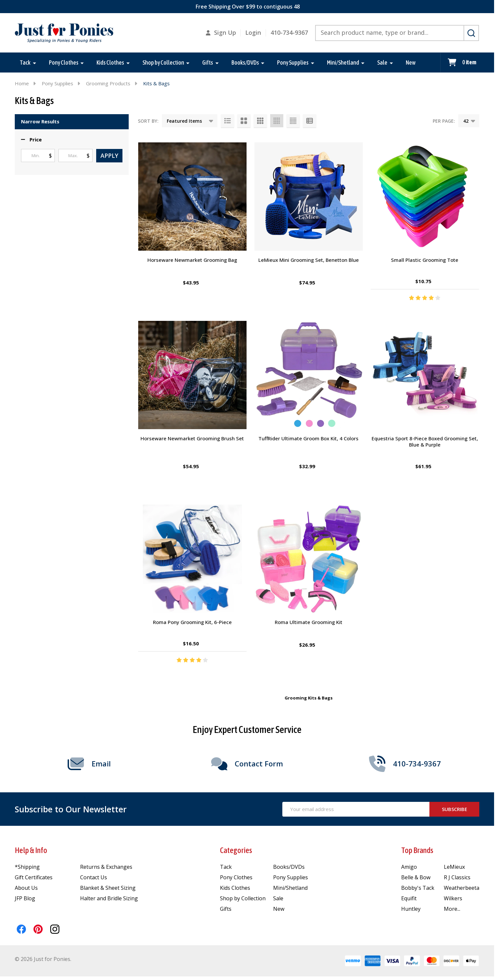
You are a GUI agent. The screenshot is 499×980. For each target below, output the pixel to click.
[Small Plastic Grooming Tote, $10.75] (425, 197)
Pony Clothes (64, 63)
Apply (109, 156)
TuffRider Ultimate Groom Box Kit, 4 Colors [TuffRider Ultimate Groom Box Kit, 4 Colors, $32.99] (308, 438)
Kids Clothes (110, 63)
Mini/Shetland (343, 63)
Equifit (409, 898)
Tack (25, 63)
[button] (31, 140)
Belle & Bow (416, 877)
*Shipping (27, 867)
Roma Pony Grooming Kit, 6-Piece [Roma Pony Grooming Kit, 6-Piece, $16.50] (192, 622)
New (411, 63)
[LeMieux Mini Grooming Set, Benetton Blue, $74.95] (309, 197)
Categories (236, 850)
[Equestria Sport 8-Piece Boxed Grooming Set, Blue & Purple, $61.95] (425, 375)
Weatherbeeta (462, 888)
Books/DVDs (245, 63)
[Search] (471, 33)
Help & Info (31, 850)
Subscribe (455, 809)
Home (22, 83)
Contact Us (94, 877)
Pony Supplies (293, 63)
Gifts (208, 63)
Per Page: (444, 121)
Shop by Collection (163, 63)
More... (452, 909)
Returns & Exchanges (106, 867)
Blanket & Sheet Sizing (108, 888)
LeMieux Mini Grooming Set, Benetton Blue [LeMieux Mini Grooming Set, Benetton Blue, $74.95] (309, 260)
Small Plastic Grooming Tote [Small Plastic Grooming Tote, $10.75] (425, 260)
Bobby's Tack (418, 888)
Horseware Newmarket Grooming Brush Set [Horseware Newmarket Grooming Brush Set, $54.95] (192, 438)
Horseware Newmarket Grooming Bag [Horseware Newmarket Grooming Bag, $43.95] (192, 260)
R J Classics (457, 877)
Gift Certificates (34, 877)
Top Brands (417, 850)
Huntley (411, 909)
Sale (382, 63)
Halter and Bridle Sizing (109, 898)
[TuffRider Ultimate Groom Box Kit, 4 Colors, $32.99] (309, 375)
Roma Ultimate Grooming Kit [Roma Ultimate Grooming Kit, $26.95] (309, 622)
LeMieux (454, 867)
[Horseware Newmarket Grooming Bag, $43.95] (192, 197)
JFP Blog (25, 898)
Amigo (409, 867)
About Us (26, 888)
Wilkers (453, 898)
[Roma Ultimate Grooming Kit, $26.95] (309, 559)
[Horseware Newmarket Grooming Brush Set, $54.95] (192, 375)
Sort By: (148, 121)
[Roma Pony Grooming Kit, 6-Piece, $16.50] (192, 559)
